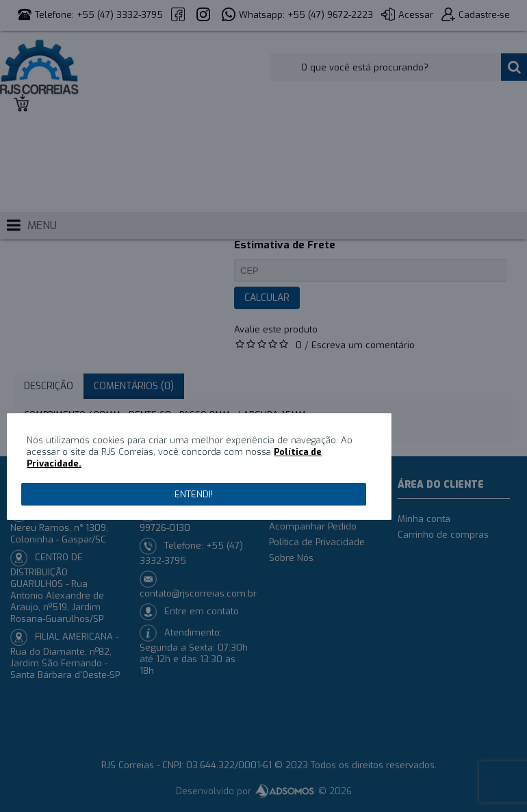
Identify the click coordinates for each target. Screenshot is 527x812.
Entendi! (194, 494)
